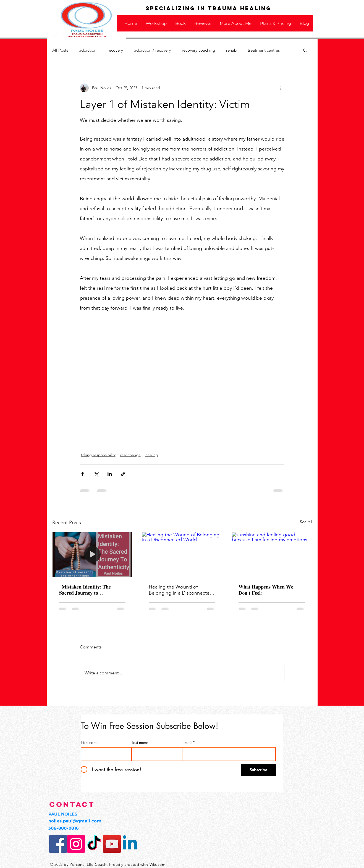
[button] (305, 50)
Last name (140, 743)
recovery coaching (198, 50)
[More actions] (281, 88)
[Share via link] (123, 474)
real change (130, 455)
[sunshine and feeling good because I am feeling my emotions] (272, 555)
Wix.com (158, 864)
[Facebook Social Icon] (58, 844)
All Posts (60, 50)
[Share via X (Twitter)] (96, 474)
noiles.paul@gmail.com (75, 821)
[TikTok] (94, 844)
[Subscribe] (259, 770)
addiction (88, 50)
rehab (231, 50)
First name (90, 743)
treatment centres (264, 50)
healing (152, 455)
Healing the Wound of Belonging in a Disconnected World (181, 590)
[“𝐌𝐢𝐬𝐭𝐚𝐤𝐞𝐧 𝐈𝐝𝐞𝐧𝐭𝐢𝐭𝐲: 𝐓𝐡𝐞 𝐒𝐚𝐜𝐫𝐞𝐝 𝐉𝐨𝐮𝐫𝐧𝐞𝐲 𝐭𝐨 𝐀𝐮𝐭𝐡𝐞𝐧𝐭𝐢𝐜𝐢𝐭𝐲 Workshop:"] (92, 555)
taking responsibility (98, 455)
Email (187, 743)
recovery (115, 50)
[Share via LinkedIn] (110, 474)
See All (306, 522)
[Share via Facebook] (83, 474)
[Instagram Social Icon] (76, 844)
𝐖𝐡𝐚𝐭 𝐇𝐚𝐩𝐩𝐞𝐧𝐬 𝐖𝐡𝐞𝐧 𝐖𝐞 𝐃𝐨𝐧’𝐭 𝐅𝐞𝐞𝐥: (266, 590)
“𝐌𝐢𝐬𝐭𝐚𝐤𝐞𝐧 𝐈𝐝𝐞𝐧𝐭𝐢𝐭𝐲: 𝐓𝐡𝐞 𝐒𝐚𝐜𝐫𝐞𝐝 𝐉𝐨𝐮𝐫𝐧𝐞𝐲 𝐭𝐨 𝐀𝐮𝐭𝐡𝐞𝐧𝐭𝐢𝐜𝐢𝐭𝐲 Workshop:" (87, 590)
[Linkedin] (130, 844)
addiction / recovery (152, 50)
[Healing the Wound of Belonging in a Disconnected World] (182, 555)
